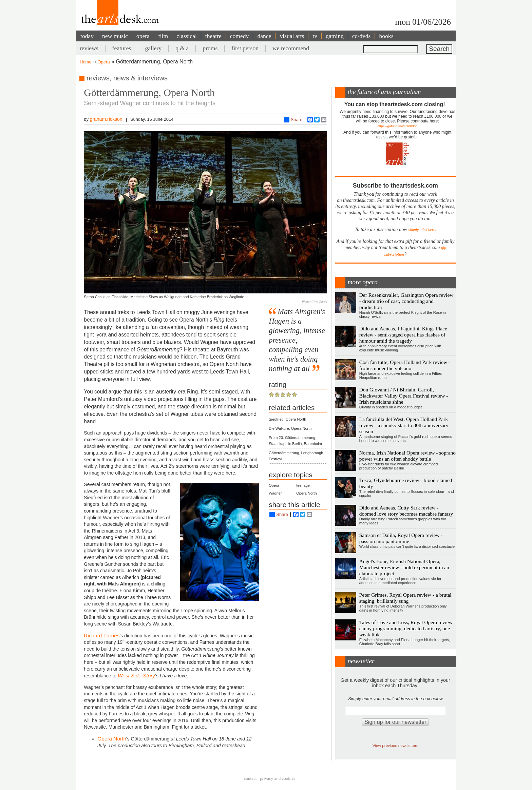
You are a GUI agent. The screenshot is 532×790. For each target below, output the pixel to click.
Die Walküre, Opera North (290, 428)
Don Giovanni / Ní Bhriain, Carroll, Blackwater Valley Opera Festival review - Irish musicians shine (404, 396)
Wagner (275, 493)
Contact (250, 778)
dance (264, 36)
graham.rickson (106, 119)
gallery (153, 48)
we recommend (291, 48)
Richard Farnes (102, 635)
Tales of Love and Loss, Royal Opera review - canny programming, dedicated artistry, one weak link (407, 628)
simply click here (422, 230)
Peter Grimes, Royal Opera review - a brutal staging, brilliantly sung (405, 598)
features (122, 48)
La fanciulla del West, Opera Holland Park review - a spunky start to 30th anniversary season (404, 425)
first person (245, 48)
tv (315, 36)
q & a (182, 48)
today (87, 36)
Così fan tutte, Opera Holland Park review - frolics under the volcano (405, 365)
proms (210, 48)
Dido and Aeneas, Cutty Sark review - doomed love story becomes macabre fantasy (406, 511)
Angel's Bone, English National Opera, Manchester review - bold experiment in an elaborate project (404, 567)
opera (143, 36)
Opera (104, 62)
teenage (303, 485)
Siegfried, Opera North (287, 419)
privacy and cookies (278, 778)
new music (115, 36)
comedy (240, 36)
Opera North (112, 739)
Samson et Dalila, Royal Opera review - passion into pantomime (401, 538)
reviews (89, 48)
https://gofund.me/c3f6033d (397, 126)
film (163, 36)
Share (293, 120)
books (386, 36)
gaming (335, 36)
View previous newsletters (395, 745)
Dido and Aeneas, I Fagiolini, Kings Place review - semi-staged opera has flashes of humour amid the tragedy (403, 335)
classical (187, 36)
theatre (213, 36)
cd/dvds (362, 36)
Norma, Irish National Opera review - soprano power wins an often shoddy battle (407, 456)
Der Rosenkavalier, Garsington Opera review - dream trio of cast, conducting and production (406, 301)
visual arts (292, 36)
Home (86, 62)
